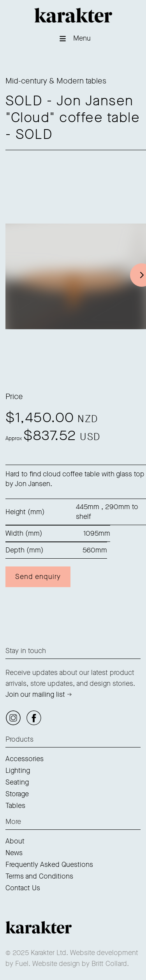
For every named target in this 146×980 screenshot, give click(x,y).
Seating (17, 782)
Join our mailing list (35, 694)
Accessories (25, 759)
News (14, 853)
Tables (15, 806)
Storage (17, 794)
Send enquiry (38, 577)
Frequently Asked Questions (49, 865)
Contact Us (23, 888)
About (15, 841)
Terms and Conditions (39, 876)
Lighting (18, 771)
